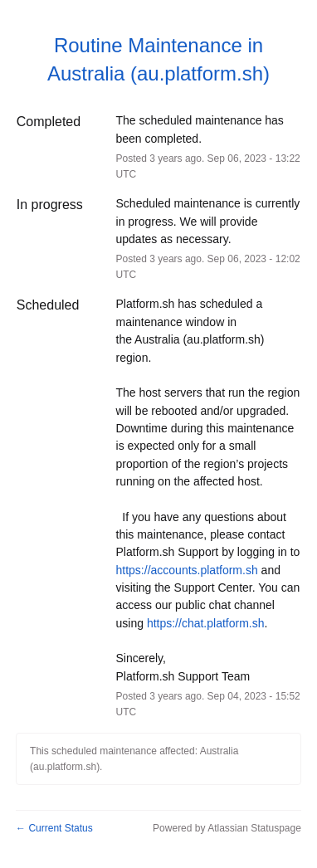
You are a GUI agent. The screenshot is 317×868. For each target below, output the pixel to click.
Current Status (54, 828)
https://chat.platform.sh (206, 623)
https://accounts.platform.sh (187, 570)
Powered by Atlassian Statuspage (227, 828)
